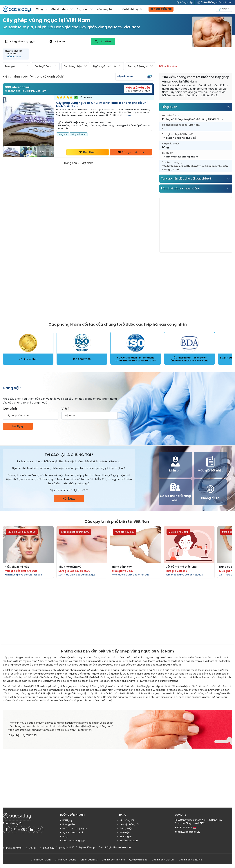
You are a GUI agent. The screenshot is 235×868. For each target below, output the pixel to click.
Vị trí (65, 409)
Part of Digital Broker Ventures (115, 847)
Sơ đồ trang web (129, 841)
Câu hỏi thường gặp (74, 841)
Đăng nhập (185, 2)
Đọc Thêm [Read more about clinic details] (88, 152)
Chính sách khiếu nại (190, 860)
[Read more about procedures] (28, 552)
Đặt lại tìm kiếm (168, 66)
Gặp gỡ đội (126, 828)
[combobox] (24, 42)
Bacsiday (47, 848)
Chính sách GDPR (41, 860)
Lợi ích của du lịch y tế (75, 828)
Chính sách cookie (66, 860)
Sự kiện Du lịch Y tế (73, 832)
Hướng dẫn (69, 824)
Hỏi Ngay (18, 426)
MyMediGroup (87, 847)
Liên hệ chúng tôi (131, 9)
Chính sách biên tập (163, 860)
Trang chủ (70, 163)
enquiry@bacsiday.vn (187, 832)
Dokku (31, 848)
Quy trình (10, 409)
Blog (65, 836)
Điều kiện (125, 832)
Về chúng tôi (105, 9)
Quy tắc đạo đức (138, 860)
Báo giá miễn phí (131, 152)
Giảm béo (210, 166)
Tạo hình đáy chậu (174, 166)
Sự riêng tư (126, 836)
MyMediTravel (12, 848)
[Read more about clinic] (78, 126)
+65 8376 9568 (185, 827)
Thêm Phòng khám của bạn (215, 2)
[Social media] (7, 830)
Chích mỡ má (195, 166)
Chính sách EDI (89, 860)
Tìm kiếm (103, 41)
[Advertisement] (196, 225)
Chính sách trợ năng (113, 860)
